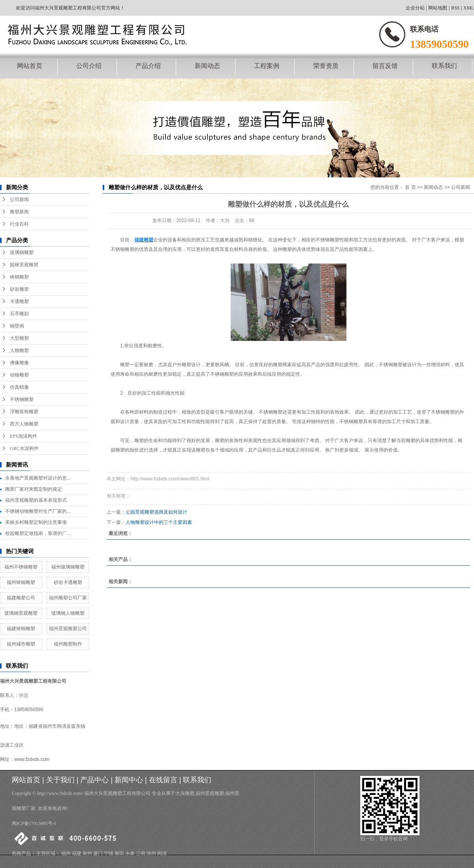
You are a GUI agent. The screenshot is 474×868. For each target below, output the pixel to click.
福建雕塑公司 (21, 598)
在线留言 (163, 780)
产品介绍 (148, 66)
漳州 (151, 853)
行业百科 (19, 224)
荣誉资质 (326, 66)
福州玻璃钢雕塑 (68, 567)
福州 (66, 853)
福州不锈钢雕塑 (21, 567)
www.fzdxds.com (32, 759)
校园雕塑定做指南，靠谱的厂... (38, 533)
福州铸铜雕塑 (21, 582)
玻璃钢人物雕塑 (68, 613)
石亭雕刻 (19, 314)
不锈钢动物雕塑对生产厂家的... (38, 511)
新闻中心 (129, 780)
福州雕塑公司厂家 (68, 598)
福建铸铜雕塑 (21, 629)
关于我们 (60, 780)
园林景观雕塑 (24, 265)
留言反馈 (385, 66)
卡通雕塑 (19, 301)
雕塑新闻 (19, 212)
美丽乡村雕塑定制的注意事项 (36, 522)
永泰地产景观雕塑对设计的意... (38, 478)
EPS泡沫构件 (24, 436)
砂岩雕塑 (19, 289)
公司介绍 (89, 66)
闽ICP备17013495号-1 (34, 823)
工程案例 (267, 66)
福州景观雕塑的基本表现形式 (36, 500)
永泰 (130, 853)
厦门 (98, 853)
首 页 (410, 187)
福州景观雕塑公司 (68, 629)
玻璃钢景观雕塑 (21, 613)
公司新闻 (19, 200)
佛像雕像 (19, 363)
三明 (141, 853)
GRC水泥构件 (24, 448)
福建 (77, 853)
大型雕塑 (19, 338)
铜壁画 (17, 326)
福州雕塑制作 (68, 644)
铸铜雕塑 (19, 277)
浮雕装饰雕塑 (24, 412)
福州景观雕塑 (210, 793)
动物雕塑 (19, 375)
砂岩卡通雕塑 (68, 582)
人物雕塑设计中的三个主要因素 (159, 522)
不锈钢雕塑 (22, 399)
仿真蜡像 (19, 387)
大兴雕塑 (185, 793)
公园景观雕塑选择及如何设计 (156, 512)
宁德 (109, 853)
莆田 (119, 853)
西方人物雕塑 (24, 424)
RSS (455, 8)
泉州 (87, 853)
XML (469, 8)
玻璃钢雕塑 (22, 252)
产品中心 (94, 780)
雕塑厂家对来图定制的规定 (34, 489)
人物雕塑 (19, 350)
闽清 (162, 853)
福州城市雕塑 (21, 644)
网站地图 (438, 8)
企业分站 (415, 8)
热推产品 (21, 853)
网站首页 (30, 66)
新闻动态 (207, 66)
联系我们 (444, 66)
